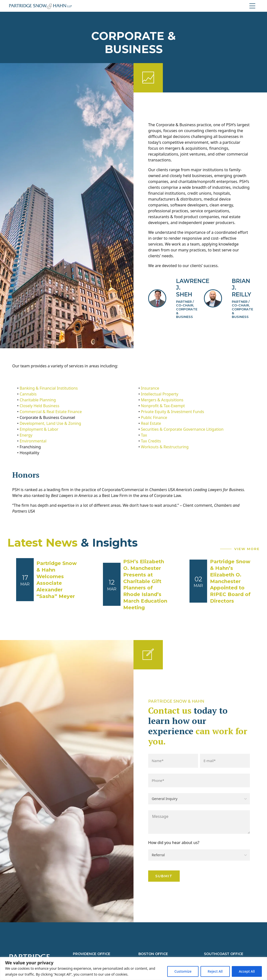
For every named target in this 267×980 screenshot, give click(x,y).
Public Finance (154, 417)
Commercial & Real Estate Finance (51, 412)
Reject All (215, 971)
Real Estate (151, 423)
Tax (144, 435)
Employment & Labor (39, 429)
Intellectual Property (160, 394)
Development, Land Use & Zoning (50, 423)
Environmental (33, 441)
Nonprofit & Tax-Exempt (163, 406)
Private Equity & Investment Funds (172, 412)
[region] (133, 969)
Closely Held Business (39, 406)
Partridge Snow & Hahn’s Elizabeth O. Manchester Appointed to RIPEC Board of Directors (230, 581)
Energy (26, 435)
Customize (183, 971)
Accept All (247, 971)
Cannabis (28, 394)
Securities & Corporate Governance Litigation (182, 429)
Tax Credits (151, 441)
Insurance (150, 388)
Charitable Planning (38, 400)
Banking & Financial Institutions (49, 388)
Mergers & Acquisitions (162, 400)
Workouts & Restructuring (165, 447)
